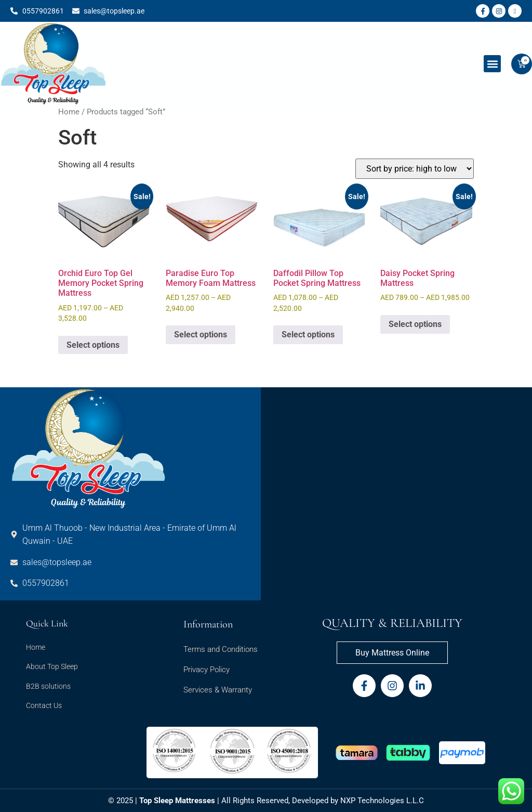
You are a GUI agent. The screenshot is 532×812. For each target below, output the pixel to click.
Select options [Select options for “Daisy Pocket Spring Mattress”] (415, 324)
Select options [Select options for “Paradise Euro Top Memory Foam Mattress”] (201, 335)
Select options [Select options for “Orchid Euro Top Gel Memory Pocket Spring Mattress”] (93, 345)
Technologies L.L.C (391, 801)
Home (69, 112)
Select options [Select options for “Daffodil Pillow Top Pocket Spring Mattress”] (308, 335)
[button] (492, 64)
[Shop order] (415, 169)
